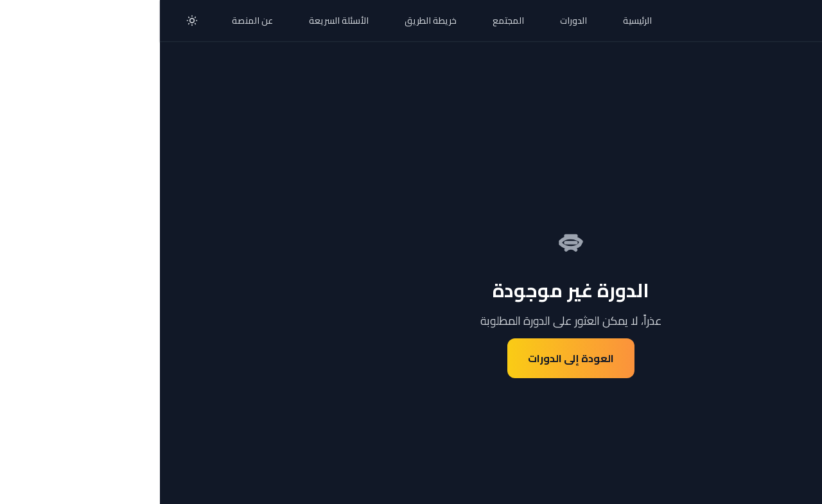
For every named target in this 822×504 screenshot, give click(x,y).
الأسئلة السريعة (179, 21)
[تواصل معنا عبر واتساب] (786, 468)
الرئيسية (477, 21)
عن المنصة (92, 21)
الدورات (414, 21)
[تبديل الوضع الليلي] (32, 21)
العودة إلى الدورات (411, 358)
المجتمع (348, 21)
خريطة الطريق (271, 21)
